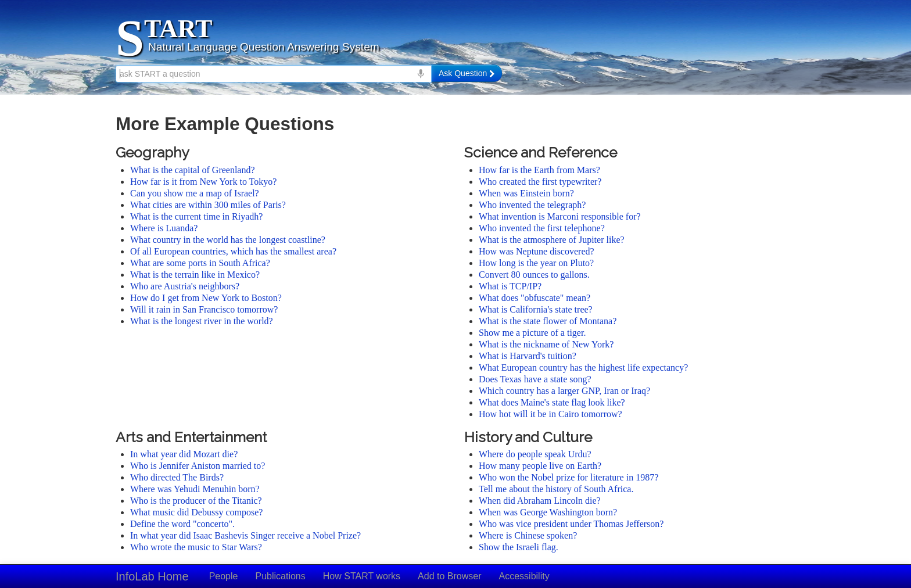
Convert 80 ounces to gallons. (534, 275)
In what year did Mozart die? (184, 454)
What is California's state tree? (536, 309)
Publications (280, 576)
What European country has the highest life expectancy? (583, 367)
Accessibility (524, 576)
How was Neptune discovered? (537, 251)
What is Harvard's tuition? (528, 356)
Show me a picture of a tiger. (532, 333)
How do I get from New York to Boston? (206, 298)
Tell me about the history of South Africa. (556, 489)
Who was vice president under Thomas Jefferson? (571, 524)
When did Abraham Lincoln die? (540, 501)
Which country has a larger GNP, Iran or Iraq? (564, 391)
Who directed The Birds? (177, 477)
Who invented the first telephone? (542, 228)
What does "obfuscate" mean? (535, 298)
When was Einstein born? (526, 193)
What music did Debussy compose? (196, 512)
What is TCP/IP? (510, 286)
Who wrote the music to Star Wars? (196, 547)
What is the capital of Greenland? (193, 170)
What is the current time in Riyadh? (196, 216)
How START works (362, 576)
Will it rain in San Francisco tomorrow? (204, 309)
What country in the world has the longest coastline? (228, 240)
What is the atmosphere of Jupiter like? (552, 240)
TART (178, 29)
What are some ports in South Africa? (200, 263)
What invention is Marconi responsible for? (560, 216)
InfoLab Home (152, 576)
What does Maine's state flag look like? (552, 402)
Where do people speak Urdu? (535, 454)
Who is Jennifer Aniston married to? (198, 466)
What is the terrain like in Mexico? (195, 275)
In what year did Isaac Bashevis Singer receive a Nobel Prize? (245, 535)
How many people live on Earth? (540, 466)
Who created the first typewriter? (540, 182)
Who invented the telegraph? (532, 205)
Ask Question (467, 73)
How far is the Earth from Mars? (539, 170)
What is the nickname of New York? (546, 344)
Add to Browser (449, 576)
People (224, 576)
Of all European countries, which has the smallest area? (233, 251)
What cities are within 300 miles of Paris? (208, 205)
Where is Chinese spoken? (528, 535)
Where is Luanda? (164, 228)
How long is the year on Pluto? (536, 263)
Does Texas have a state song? (535, 379)
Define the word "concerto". (182, 524)
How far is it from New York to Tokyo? (203, 182)
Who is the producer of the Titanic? (196, 501)
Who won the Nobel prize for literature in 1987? (569, 477)
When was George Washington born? (548, 512)
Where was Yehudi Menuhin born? (195, 489)
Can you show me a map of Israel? (195, 193)
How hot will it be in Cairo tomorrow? (550, 414)
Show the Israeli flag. (519, 547)
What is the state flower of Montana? (548, 321)
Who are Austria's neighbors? (185, 286)
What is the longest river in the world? (202, 321)
